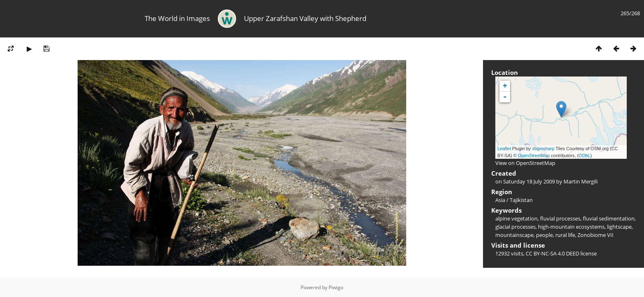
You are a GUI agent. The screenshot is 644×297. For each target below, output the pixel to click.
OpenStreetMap (534, 155)
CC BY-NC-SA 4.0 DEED (552, 253)
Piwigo (336, 287)
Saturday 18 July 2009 (529, 181)
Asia (500, 200)
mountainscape (514, 235)
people (544, 235)
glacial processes (515, 227)
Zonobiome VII (596, 235)
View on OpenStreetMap (525, 163)
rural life (565, 235)
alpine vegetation (516, 218)
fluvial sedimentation (609, 218)
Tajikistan (521, 200)
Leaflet (504, 148)
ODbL (585, 155)
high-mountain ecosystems (571, 227)
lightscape (619, 227)
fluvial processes (560, 218)
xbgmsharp (543, 148)
